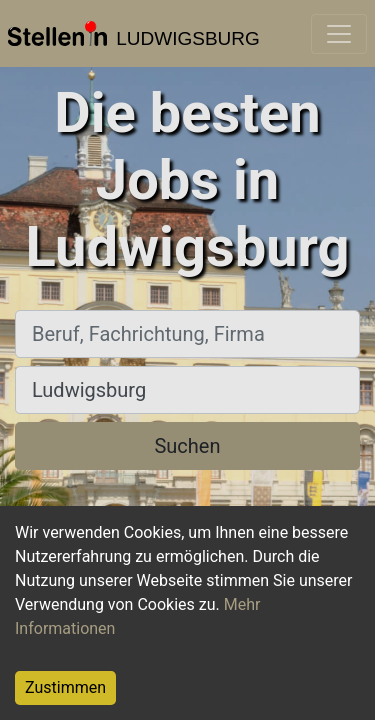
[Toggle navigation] (339, 34)
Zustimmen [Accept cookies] (65, 687)
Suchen (187, 446)
